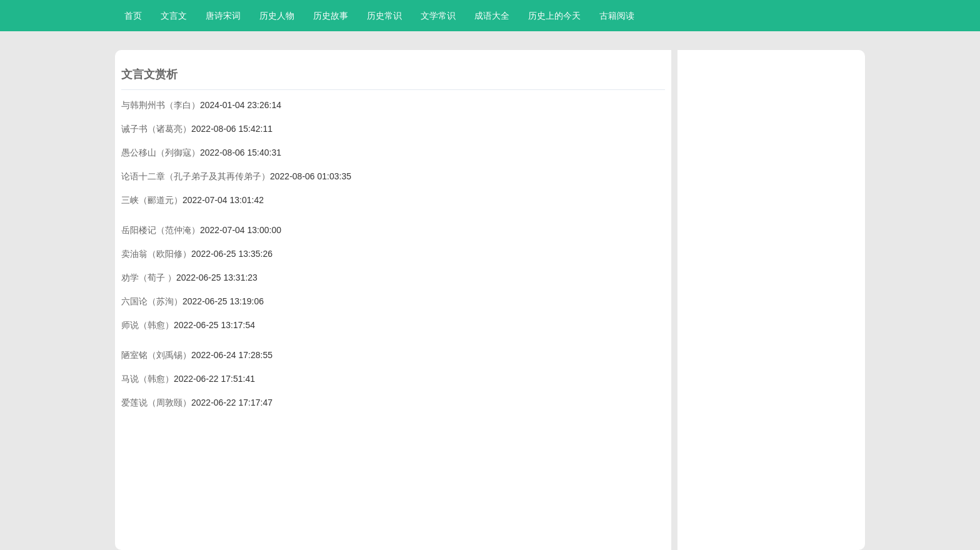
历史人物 (277, 16)
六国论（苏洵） (152, 301)
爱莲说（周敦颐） (156, 402)
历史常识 (384, 16)
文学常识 (438, 16)
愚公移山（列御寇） (161, 152)
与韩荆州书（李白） (161, 105)
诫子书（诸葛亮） (156, 129)
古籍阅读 (617, 16)
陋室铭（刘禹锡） (156, 355)
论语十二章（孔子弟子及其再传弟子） (196, 176)
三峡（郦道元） (152, 200)
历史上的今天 (554, 16)
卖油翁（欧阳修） (156, 254)
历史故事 (331, 16)
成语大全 (492, 16)
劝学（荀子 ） (149, 277)
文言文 (174, 16)
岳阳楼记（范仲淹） (161, 230)
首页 (133, 16)
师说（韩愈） (147, 325)
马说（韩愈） (147, 379)
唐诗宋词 (223, 16)
